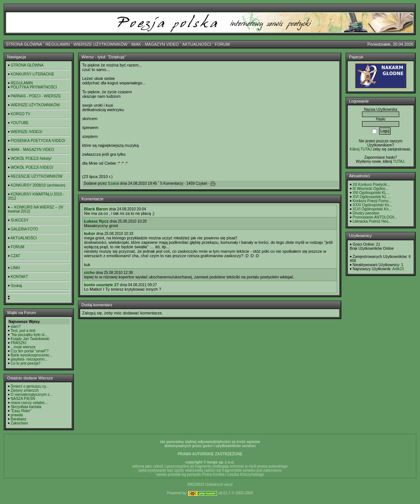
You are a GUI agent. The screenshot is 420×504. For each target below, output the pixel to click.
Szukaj (16, 286)
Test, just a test (23, 331)
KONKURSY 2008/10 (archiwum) (38, 185)
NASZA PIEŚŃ (23, 399)
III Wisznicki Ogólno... (371, 189)
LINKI (15, 268)
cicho (89, 272)
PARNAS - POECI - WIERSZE (36, 96)
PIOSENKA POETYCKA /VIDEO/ (38, 141)
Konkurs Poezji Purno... (372, 201)
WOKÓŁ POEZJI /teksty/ (31, 159)
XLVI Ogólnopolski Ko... (372, 209)
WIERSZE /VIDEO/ (27, 132)
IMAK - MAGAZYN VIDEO (155, 44)
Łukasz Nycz (96, 221)
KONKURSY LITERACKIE (33, 74)
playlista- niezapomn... (29, 359)
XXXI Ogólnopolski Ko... (373, 205)
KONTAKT (19, 277)
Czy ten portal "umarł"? (30, 351)
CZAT (15, 256)
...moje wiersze (23, 347)
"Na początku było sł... (29, 335)
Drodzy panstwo (366, 213)
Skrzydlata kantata (26, 407)
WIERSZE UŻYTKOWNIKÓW (101, 44)
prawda (17, 415)
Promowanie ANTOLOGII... (375, 217)
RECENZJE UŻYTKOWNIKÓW (37, 176)
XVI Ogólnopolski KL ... (372, 197)
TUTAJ (398, 161)
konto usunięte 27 (101, 285)
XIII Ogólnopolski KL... (371, 193)
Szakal (113, 183)
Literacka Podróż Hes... (372, 221)
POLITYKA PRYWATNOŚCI (34, 87)
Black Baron (96, 209)
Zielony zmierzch (25, 390)
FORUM (222, 44)
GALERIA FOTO (24, 229)
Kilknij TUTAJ (361, 149)
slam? (16, 327)
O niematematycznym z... (32, 395)
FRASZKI (19, 343)
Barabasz (19, 419)
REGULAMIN (57, 44)
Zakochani (19, 423)
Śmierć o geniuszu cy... (30, 386)
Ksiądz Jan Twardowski (30, 339)
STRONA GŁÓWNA (24, 44)
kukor (90, 233)
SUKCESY (20, 220)
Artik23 (398, 269)
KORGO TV (21, 114)
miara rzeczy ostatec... (29, 403)
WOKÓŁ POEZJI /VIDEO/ (32, 167)
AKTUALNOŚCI (197, 44)
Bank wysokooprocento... (32, 355)
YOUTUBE (20, 123)
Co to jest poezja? (26, 363)
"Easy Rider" (21, 411)
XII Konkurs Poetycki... (371, 185)
